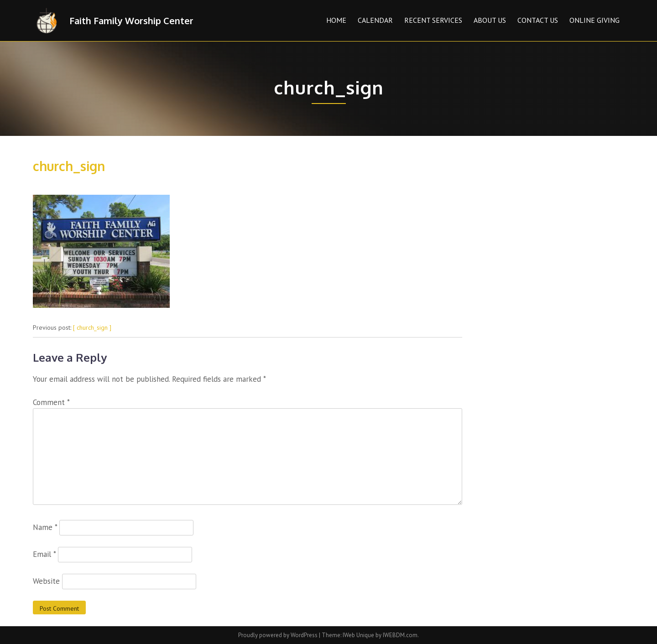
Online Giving (594, 20)
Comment (51, 402)
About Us (490, 20)
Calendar (375, 20)
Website (46, 581)
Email (44, 554)
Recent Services (433, 20)
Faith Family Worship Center (131, 21)
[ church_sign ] (92, 327)
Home (336, 20)
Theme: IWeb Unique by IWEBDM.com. (370, 635)
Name (45, 527)
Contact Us (538, 20)
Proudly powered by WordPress (279, 635)
